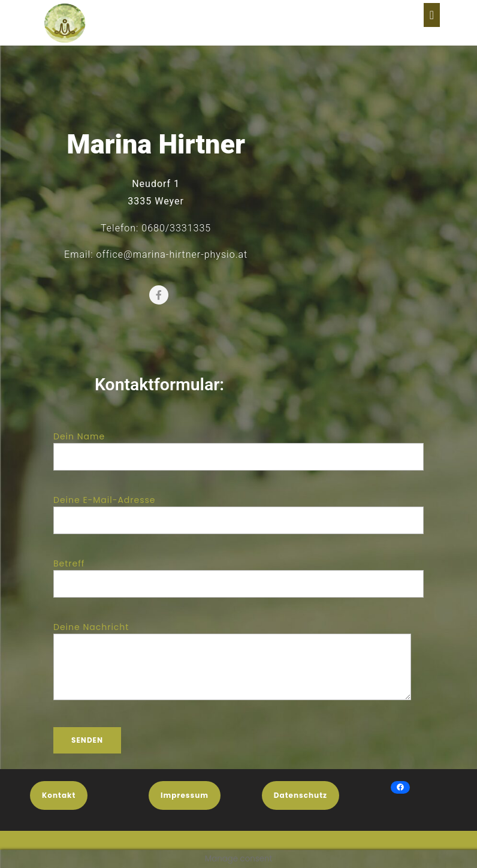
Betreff (238, 574)
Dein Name (238, 447)
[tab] (432, 15)
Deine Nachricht (232, 669)
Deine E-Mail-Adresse (238, 510)
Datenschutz (301, 795)
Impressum (185, 795)
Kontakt (59, 795)
